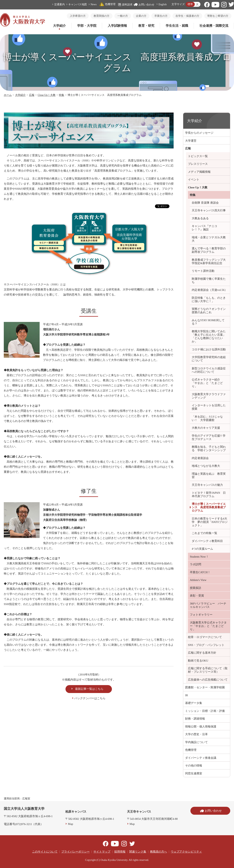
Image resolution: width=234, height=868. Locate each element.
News (94, 4)
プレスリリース (198, 164)
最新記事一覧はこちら (89, 689)
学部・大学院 (87, 26)
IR (187, 695)
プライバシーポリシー (75, 852)
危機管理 (107, 4)
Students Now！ (199, 557)
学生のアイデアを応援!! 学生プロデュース (209, 437)
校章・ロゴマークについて (205, 637)
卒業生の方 (161, 16)
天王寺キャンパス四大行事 (209, 210)
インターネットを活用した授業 (209, 407)
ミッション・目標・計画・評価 (205, 711)
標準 (190, 4)
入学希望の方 (78, 16)
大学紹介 (59, 26)
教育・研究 (146, 26)
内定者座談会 (200, 458)
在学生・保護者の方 (187, 16)
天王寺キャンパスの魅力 (207, 485)
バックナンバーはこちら (90, 698)
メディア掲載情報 (199, 172)
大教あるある (200, 218)
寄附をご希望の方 (218, 16)
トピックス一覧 (198, 156)
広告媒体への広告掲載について (208, 680)
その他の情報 (194, 766)
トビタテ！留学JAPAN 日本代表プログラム (209, 494)
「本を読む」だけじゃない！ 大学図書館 (207, 418)
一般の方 (123, 16)
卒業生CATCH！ (200, 572)
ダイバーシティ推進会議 (201, 758)
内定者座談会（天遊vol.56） (209, 290)
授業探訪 (196, 588)
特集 (62, 95)
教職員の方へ (159, 852)
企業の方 (141, 16)
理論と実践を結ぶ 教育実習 (209, 475)
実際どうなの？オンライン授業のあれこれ (209, 311)
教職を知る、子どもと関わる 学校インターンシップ (209, 449)
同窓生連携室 (194, 773)
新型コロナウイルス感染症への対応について (209, 370)
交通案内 (59, 4)
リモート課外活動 (203, 271)
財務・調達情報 (195, 719)
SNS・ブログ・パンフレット (206, 645)
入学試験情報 (117, 26)
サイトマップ (102, 852)
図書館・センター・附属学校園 (205, 687)
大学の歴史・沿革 (196, 734)
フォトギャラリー (201, 615)
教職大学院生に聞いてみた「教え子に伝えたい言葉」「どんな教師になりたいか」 (209, 336)
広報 (32, 95)
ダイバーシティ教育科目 (207, 541)
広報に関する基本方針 (202, 653)
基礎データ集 (194, 703)
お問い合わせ (144, 5)
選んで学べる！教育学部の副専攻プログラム (209, 250)
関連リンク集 (138, 852)
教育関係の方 (102, 16)
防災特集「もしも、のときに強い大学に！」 (209, 300)
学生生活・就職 (177, 26)
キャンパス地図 (78, 4)
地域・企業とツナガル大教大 (209, 239)
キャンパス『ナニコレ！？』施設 (204, 228)
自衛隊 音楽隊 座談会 (205, 203)
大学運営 (191, 141)
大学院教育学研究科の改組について (209, 359)
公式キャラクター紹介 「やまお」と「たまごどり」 (207, 383)
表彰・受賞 (197, 596)
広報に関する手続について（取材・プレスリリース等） (208, 670)
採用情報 (120, 852)
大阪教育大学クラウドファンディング (209, 396)
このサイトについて (45, 852)
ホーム (8, 95)
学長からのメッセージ (199, 133)
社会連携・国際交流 (214, 26)
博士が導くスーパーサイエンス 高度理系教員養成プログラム (209, 507)
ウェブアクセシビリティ (186, 852)
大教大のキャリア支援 (206, 428)
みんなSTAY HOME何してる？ (208, 322)
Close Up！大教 (47, 95)
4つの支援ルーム (202, 549)
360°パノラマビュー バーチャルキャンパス (208, 605)
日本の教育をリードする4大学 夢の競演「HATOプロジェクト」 (210, 522)
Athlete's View (198, 580)
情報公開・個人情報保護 (201, 727)
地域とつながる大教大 (206, 466)
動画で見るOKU (198, 661)
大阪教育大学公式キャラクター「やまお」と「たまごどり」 (208, 626)
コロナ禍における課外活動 (209, 349)
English (163, 4)
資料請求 (125, 5)
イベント (194, 180)
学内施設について (196, 742)
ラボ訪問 (196, 564)
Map (71, 824)
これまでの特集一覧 (204, 533)
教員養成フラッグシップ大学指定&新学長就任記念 (209, 261)
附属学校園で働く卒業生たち (209, 280)
